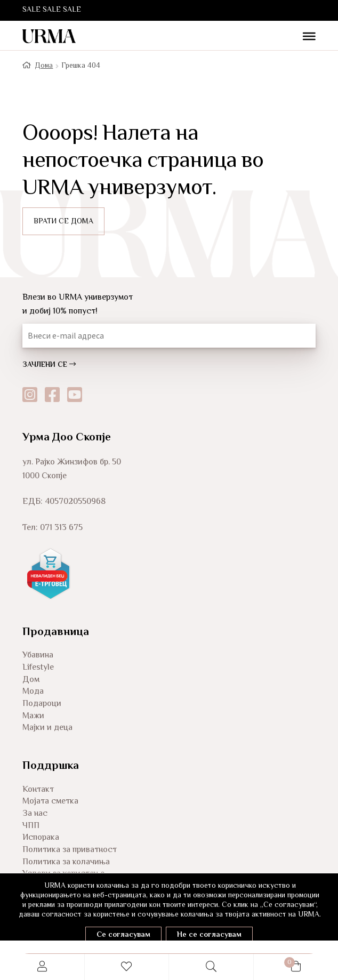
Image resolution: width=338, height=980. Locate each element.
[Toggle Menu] (305, 37)
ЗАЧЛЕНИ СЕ (49, 365)
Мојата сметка (50, 802)
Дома (44, 66)
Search (211, 967)
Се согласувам (123, 935)
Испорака (41, 838)
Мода (33, 692)
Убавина (38, 656)
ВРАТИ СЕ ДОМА (63, 222)
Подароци (42, 704)
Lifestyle (38, 668)
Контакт (38, 790)
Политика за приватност (70, 850)
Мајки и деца (47, 728)
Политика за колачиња (66, 862)
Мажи (33, 716)
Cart (274, 961)
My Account (42, 967)
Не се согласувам (209, 935)
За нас (35, 814)
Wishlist (127, 967)
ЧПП (31, 826)
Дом (31, 680)
